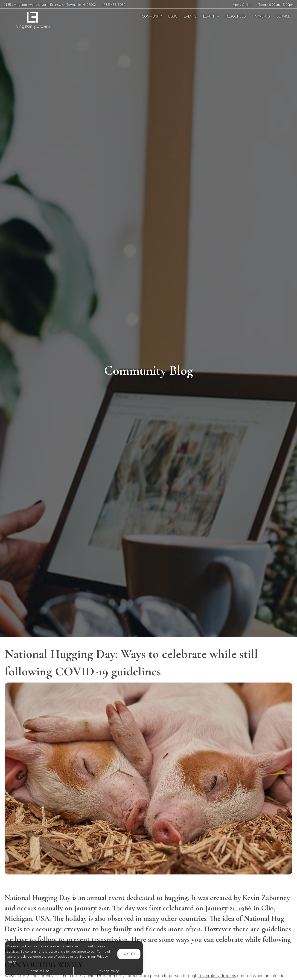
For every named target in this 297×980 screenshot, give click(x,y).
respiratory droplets (217, 976)
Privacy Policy (108, 971)
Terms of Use (39, 971)
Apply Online (242, 4)
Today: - (276, 4)
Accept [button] (129, 954)
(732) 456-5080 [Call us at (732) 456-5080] (114, 4)
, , (50, 4)
